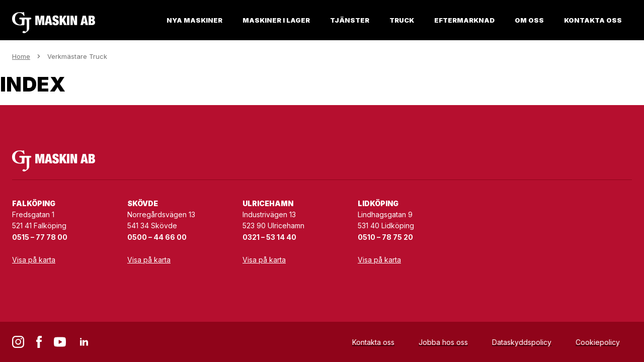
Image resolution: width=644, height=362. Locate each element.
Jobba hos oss (443, 342)
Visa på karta (34, 260)
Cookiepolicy (598, 342)
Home (21, 56)
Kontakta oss (373, 342)
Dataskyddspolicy (522, 342)
